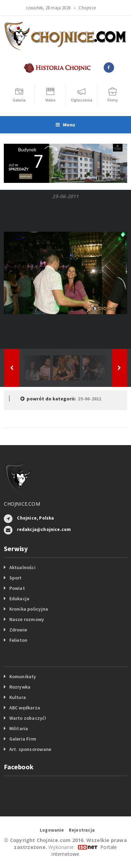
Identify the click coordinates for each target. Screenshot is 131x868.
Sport (16, 578)
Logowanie (52, 830)
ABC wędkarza (25, 708)
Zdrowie (18, 630)
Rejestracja (82, 830)
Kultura (18, 697)
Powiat (17, 588)
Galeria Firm (23, 739)
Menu (65, 125)
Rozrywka (20, 687)
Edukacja (20, 599)
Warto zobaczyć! (28, 718)
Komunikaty (23, 676)
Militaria (19, 728)
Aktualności (22, 567)
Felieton (18, 640)
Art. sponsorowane (30, 749)
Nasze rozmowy (27, 619)
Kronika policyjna (29, 609)
